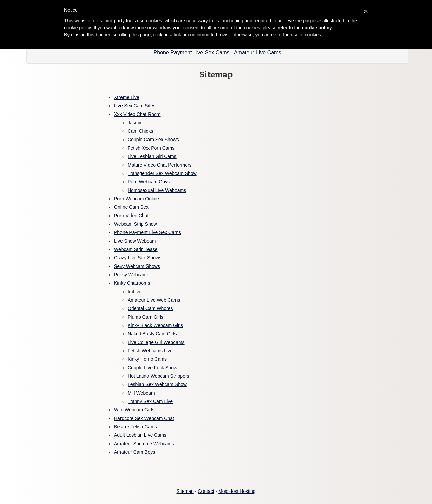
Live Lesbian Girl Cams (152, 156)
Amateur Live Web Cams (154, 300)
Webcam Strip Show (136, 224)
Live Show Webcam (135, 241)
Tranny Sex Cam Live (150, 401)
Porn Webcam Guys (149, 182)
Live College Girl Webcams (156, 342)
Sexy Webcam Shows (137, 266)
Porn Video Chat (131, 216)
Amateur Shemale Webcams (144, 444)
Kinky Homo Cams (147, 359)
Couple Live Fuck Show (152, 368)
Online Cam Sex (131, 207)
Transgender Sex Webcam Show (162, 173)
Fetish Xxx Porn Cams (151, 148)
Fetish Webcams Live (150, 351)
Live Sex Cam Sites (135, 106)
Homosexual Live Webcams (157, 190)
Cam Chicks (140, 131)
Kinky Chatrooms (132, 283)
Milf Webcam (141, 393)
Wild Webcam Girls (134, 410)
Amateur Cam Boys (134, 452)
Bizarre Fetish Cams (136, 427)
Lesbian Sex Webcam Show (157, 384)
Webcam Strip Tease (136, 249)
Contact (206, 491)
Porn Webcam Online (137, 199)
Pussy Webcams (132, 275)
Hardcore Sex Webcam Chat (144, 418)
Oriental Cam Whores (150, 308)
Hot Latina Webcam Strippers (158, 376)
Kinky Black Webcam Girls (155, 325)
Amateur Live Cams (258, 53)
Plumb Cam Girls (145, 317)
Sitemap (185, 491)
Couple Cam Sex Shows (153, 140)
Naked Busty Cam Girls (152, 334)
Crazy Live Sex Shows (138, 258)
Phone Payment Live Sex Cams (192, 53)
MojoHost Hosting (237, 491)
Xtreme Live (127, 97)
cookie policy (317, 28)
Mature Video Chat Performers (160, 165)
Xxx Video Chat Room (137, 114)
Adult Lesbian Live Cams (140, 435)
